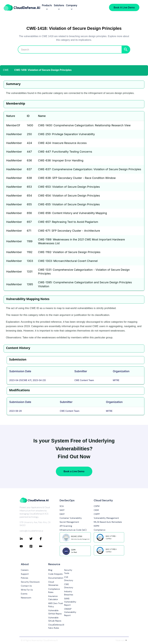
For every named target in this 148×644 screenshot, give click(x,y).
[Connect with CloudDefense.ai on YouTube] (25, 546)
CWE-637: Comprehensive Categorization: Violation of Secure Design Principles (89, 169)
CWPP (97, 514)
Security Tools (68, 572)
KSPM (97, 526)
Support (25, 574)
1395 (30, 284)
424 (29, 143)
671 (29, 231)
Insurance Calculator (53, 598)
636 (29, 160)
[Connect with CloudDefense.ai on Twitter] (34, 539)
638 (29, 178)
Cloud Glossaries (53, 583)
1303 (30, 261)
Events (24, 594)
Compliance (100, 530)
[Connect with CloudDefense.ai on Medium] (44, 546)
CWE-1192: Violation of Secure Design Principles (69, 252)
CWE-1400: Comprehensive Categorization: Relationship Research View (84, 125)
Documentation (56, 578)
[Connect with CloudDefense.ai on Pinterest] (34, 546)
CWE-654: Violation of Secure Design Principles (69, 196)
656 (29, 213)
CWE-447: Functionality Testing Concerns (65, 152)
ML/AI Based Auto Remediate (108, 522)
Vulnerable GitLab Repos (55, 619)
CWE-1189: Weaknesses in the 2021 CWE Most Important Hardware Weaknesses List (81, 241)
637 (29, 169)
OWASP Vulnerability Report (70, 612)
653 (29, 187)
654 (29, 196)
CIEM (96, 510)
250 (29, 134)
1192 (30, 252)
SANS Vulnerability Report (70, 602)
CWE (6, 70)
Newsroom (26, 598)
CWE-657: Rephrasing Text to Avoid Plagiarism (68, 222)
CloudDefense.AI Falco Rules (56, 626)
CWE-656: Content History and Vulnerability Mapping (72, 213)
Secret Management (69, 522)
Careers (25, 570)
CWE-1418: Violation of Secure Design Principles (43, 70)
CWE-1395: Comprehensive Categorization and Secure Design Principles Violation (85, 284)
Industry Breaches (69, 593)
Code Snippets (55, 574)
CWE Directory (69, 586)
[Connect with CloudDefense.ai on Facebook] (44, 539)
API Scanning (66, 526)
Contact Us (26, 586)
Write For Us (27, 590)
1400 (30, 125)
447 (29, 152)
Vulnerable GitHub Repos (55, 612)
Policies (25, 578)
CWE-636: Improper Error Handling (61, 160)
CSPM (97, 506)
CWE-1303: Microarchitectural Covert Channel (68, 261)
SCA (62, 506)
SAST (62, 510)
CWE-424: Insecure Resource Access (62, 143)
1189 (30, 241)
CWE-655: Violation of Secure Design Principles (69, 204)
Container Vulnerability (71, 518)
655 (29, 204)
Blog (50, 570)
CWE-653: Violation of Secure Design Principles (69, 187)
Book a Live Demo (74, 471)
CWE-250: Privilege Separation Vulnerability (66, 134)
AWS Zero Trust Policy (56, 605)
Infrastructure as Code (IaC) (73, 530)
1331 (30, 272)
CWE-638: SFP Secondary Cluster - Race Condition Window (77, 178)
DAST (62, 514)
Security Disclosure (30, 582)
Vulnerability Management (106, 518)
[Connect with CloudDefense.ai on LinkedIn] (25, 539)
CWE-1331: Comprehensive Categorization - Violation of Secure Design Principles (84, 272)
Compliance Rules (54, 591)
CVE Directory (69, 579)
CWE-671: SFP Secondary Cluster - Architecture (69, 231)
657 (29, 222)
